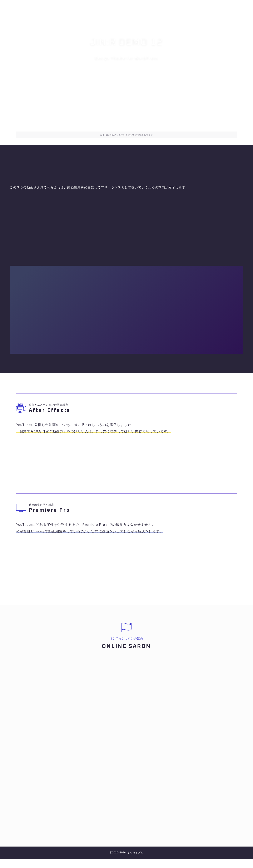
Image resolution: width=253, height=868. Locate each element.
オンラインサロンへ (127, 78)
